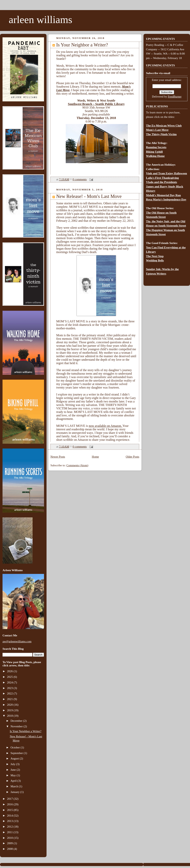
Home (95, 457)
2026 (10, 671)
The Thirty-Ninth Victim (161, 134)
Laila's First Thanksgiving (162, 178)
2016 (10, 804)
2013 (10, 821)
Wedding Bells (155, 260)
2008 (10, 849)
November (17, 726)
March (15, 786)
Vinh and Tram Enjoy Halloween (166, 173)
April (14, 781)
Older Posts (132, 457)
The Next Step (155, 256)
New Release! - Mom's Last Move (89, 196)
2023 (10, 688)
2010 (10, 838)
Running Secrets (156, 147)
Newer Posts (58, 457)
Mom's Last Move (157, 130)
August (15, 758)
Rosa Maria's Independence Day (166, 199)
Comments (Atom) (77, 465)
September (17, 753)
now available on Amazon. (106, 426)
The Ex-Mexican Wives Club (164, 126)
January (15, 792)
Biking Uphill (154, 152)
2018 (10, 716)
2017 (10, 799)
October (16, 747)
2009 (10, 843)
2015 (10, 810)
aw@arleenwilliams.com (17, 641)
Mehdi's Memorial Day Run (163, 195)
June (13, 770)
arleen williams (40, 20)
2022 (10, 693)
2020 (10, 705)
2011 (10, 832)
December (17, 721)
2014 (10, 816)
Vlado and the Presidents (161, 182)
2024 (10, 682)
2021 (10, 699)
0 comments (80, 179)
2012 (10, 827)
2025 (10, 677)
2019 (10, 710)
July (13, 764)
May (13, 775)
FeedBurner (175, 97)
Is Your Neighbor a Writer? (26, 731)
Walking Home (155, 156)
